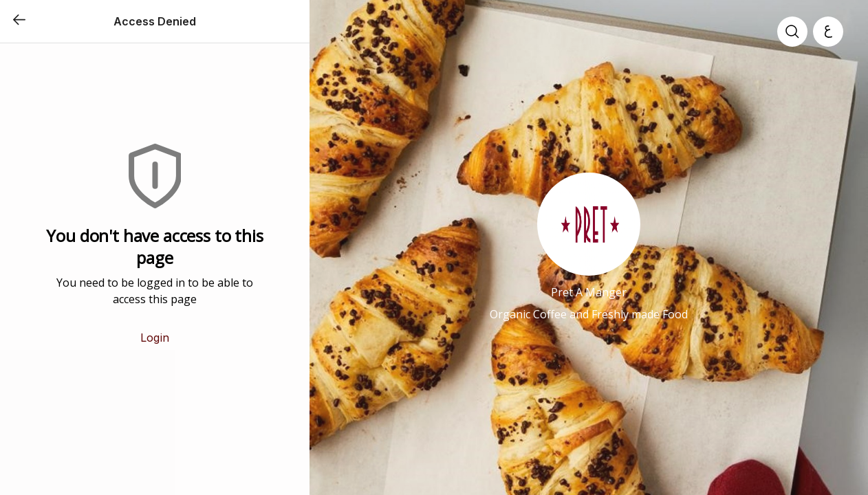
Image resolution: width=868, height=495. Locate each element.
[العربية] (828, 32)
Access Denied (155, 21)
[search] (792, 32)
